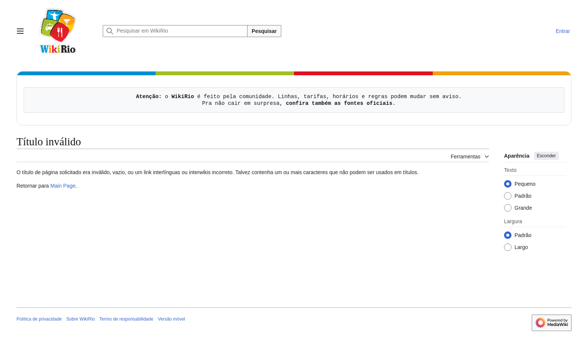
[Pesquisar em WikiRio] (175, 31)
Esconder (547, 156)
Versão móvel (172, 319)
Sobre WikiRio (81, 319)
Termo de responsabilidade (126, 319)
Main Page (63, 186)
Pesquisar (264, 31)
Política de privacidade (39, 319)
